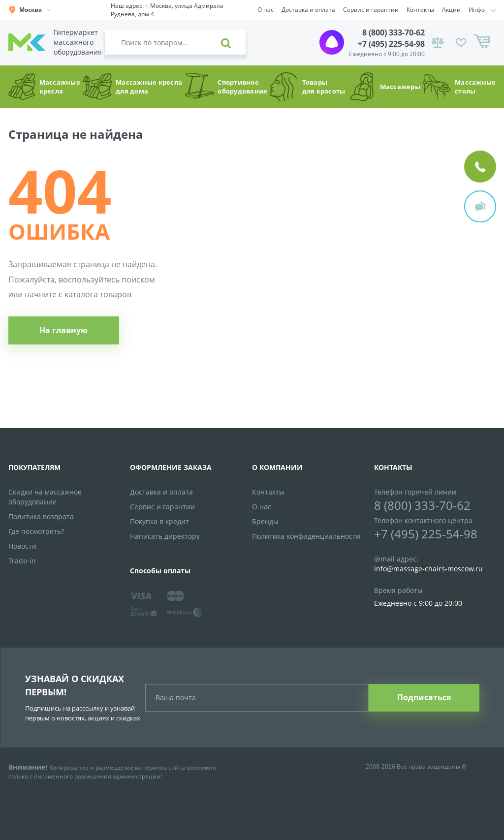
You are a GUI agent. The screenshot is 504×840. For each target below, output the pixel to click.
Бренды (265, 521)
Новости (22, 546)
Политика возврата (41, 516)
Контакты (420, 10)
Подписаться (424, 697)
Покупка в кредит (159, 521)
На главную (63, 330)
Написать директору (165, 536)
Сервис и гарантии (371, 10)
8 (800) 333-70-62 (394, 32)
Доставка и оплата (308, 10)
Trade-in (22, 561)
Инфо (477, 10)
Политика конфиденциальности (306, 536)
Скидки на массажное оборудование (45, 497)
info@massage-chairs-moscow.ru (428, 569)
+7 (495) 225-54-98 (391, 44)
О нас (266, 10)
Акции (451, 10)
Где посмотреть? (36, 531)
